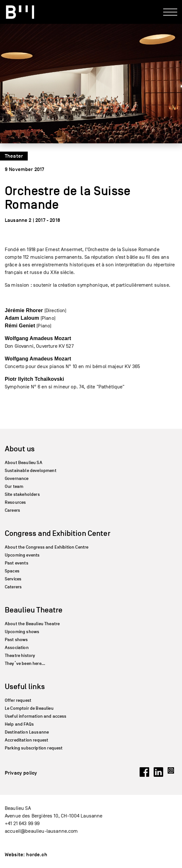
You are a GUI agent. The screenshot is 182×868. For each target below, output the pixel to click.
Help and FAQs (19, 724)
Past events (17, 563)
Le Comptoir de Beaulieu (29, 708)
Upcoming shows (22, 632)
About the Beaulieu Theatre (32, 624)
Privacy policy (21, 773)
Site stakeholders (22, 494)
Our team (14, 486)
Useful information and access (36, 716)
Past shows (16, 640)
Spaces (12, 571)
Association (17, 648)
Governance (17, 478)
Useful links (25, 686)
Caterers (13, 587)
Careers (12, 510)
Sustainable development (31, 471)
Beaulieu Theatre (34, 610)
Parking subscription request (34, 748)
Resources (15, 502)
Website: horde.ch (26, 855)
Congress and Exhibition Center (58, 533)
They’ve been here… (25, 663)
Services (13, 579)
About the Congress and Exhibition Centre (47, 547)
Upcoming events (22, 555)
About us (20, 449)
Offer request (18, 700)
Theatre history (20, 656)
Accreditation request (26, 740)
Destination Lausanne (27, 732)
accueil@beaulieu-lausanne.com (41, 831)
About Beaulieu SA (24, 463)
